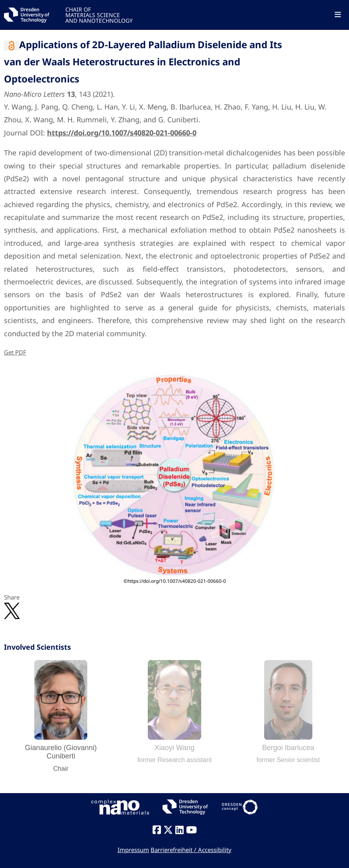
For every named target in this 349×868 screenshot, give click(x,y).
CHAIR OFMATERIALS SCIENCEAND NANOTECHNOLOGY (99, 15)
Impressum (133, 850)
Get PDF (15, 352)
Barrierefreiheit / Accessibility (191, 850)
